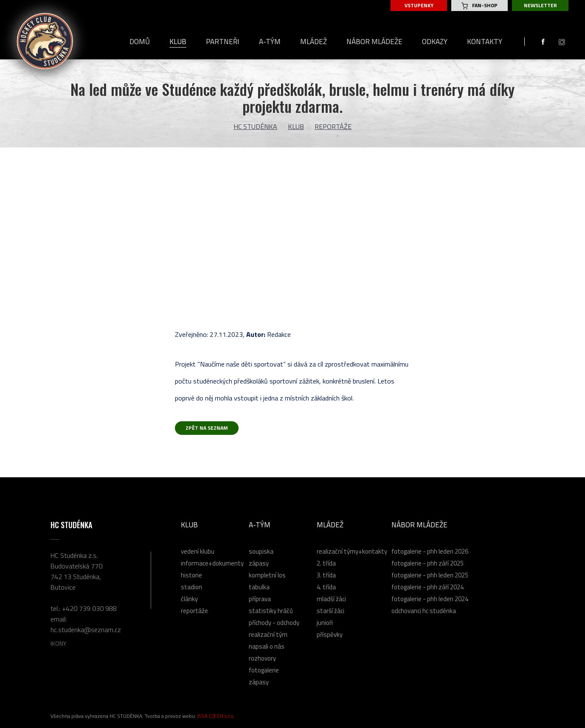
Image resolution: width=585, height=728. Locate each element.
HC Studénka (255, 126)
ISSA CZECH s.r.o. (216, 716)
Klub (296, 126)
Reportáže (333, 126)
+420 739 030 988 (89, 608)
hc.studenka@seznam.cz (86, 630)
